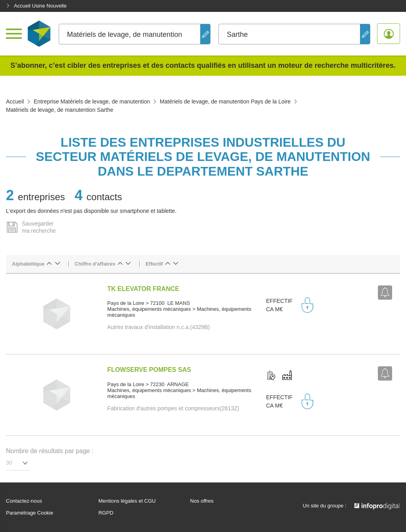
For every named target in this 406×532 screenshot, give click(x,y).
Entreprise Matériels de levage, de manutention (92, 101)
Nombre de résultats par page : (50, 451)
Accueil (15, 101)
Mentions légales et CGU (127, 501)
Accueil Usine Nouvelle (36, 6)
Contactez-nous (24, 501)
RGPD (106, 513)
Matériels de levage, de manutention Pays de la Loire (225, 101)
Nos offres (202, 501)
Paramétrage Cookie (30, 513)
